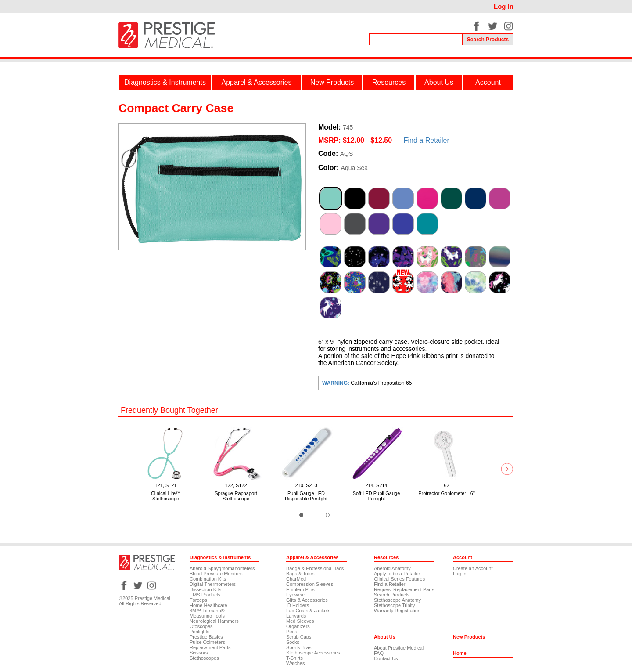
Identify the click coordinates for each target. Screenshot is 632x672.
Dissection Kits (205, 589)
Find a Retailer (427, 140)
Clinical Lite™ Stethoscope (166, 496)
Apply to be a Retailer (397, 574)
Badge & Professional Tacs (315, 568)
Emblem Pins (300, 589)
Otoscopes (201, 626)
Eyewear (296, 595)
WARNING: (336, 383)
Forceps (198, 600)
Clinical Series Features (399, 579)
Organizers (298, 626)
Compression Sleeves (310, 584)
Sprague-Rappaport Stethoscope (236, 496)
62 (446, 485)
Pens (292, 632)
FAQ (379, 653)
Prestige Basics (206, 637)
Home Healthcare (208, 605)
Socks (293, 642)
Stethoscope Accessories (313, 653)
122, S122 (236, 485)
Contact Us (386, 658)
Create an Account (473, 568)
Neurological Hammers (214, 621)
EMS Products (205, 595)
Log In (504, 6)
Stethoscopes (204, 658)
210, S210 (306, 485)
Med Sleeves (300, 621)
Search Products (392, 595)
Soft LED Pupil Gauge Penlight (377, 496)
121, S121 (165, 485)
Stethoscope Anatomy (397, 600)
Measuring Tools (207, 616)
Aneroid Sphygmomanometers (222, 568)
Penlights (199, 632)
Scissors (199, 653)
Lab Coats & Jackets (308, 611)
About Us (439, 82)
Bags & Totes (300, 574)
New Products (332, 82)
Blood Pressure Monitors (216, 574)
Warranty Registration (397, 611)
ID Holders (298, 605)
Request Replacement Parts (404, 589)
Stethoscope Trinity (395, 605)
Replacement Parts (210, 647)
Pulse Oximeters (207, 642)
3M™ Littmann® (207, 611)
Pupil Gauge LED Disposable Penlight (306, 496)
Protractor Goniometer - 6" (447, 493)
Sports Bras (299, 647)
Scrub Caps (299, 637)
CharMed (296, 579)
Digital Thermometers (213, 584)
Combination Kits (208, 579)
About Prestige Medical (399, 648)
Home (460, 653)
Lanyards (296, 616)
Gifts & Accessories (307, 600)
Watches (295, 663)
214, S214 (376, 485)
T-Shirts (294, 658)
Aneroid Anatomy (392, 568)
